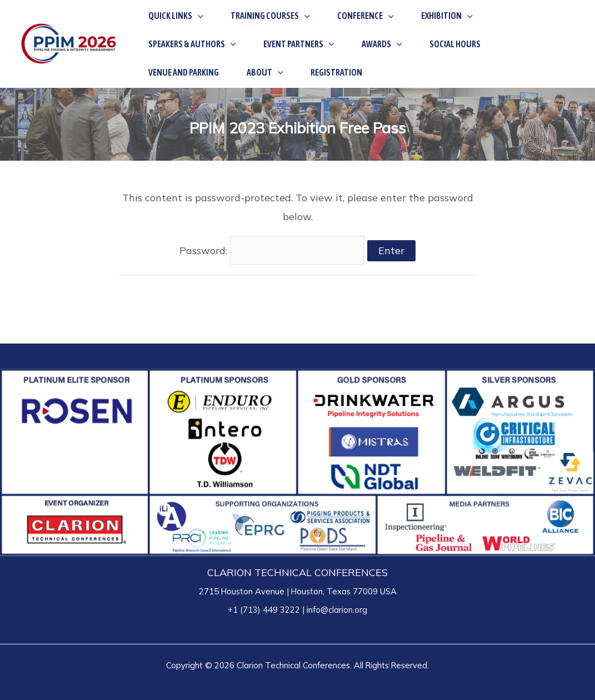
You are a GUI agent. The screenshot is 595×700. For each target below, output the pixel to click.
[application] (192, 29)
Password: (272, 250)
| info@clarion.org (334, 610)
